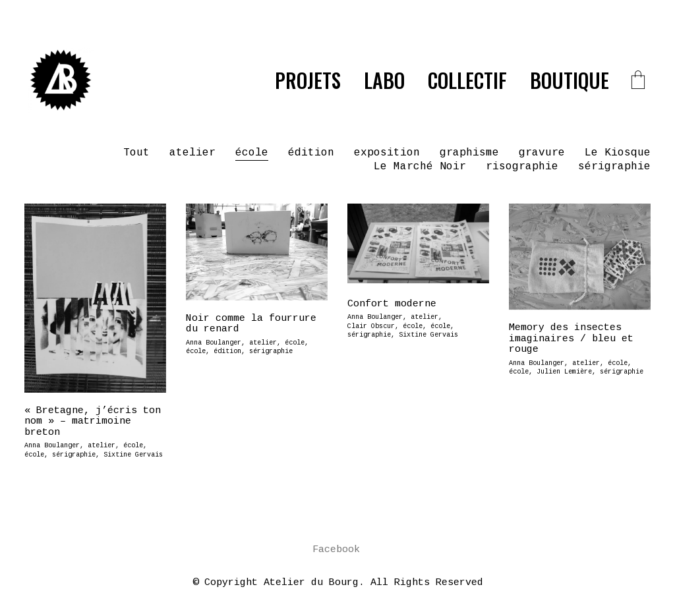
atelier (192, 153)
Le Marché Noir (420, 167)
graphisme (469, 153)
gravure (542, 153)
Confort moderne (392, 304)
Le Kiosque (618, 153)
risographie (522, 167)
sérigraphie (614, 167)
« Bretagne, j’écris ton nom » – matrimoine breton (93, 422)
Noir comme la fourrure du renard (251, 324)
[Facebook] (336, 550)
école (252, 153)
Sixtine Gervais (133, 455)
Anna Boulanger (52, 446)
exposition (387, 153)
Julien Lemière (564, 372)
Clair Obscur (371, 326)
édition (311, 153)
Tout (136, 153)
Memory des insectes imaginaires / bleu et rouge (571, 339)
